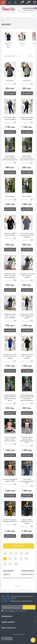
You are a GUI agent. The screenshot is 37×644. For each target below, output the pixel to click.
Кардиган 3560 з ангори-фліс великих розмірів (27, 522)
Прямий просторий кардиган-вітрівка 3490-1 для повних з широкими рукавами (27, 398)
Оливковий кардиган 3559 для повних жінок (10, 521)
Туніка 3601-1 (27, 81)
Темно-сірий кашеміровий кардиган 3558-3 (27, 481)
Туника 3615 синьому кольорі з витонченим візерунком (27, 235)
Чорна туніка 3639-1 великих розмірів (10, 234)
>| (16, 564)
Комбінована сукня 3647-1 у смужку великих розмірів (10, 316)
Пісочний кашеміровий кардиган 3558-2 (10, 480)
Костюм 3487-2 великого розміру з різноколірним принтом (10, 158)
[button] (15, 2)
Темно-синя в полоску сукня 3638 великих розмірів (27, 316)
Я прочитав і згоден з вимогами (15, 611)
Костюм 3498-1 (27, 197)
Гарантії (12, 611)
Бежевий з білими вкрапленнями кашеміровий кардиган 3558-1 (27, 440)
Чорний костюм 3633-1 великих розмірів (27, 118)
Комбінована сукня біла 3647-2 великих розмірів (27, 276)
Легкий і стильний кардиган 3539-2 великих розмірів (10, 439)
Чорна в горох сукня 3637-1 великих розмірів (27, 356)
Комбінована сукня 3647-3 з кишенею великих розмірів (10, 276)
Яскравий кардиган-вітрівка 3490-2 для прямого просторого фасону (10, 398)
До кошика (10, 93)
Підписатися (29, 607)
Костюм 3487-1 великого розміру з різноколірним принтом (27, 158)
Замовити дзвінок (29, 10)
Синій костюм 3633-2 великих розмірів (10, 118)
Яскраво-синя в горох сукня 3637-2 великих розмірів (10, 356)
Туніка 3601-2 (10, 81)
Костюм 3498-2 (10, 197)
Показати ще (18, 546)
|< (5, 553)
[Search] (33, 15)
